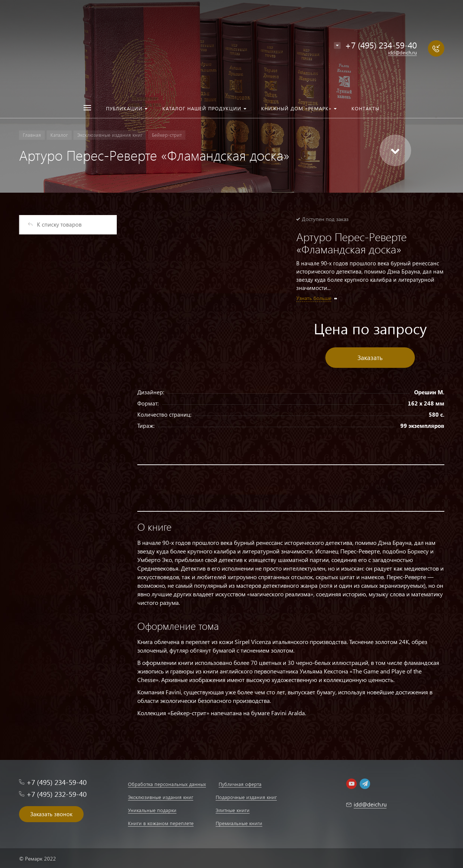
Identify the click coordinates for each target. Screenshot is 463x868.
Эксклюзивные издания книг (161, 797)
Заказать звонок (51, 814)
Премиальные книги (239, 823)
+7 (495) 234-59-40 (381, 45)
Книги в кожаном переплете (161, 823)
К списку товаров (59, 224)
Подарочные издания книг (246, 797)
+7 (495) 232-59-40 (57, 794)
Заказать (370, 358)
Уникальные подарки (152, 810)
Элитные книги (233, 810)
